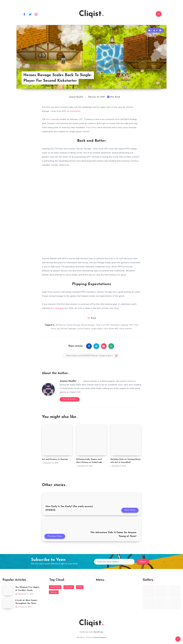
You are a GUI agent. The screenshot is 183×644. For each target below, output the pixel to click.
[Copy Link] (91, 356)
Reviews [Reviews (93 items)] (54, 592)
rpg (58, 329)
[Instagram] (36, 14)
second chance (84, 329)
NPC (131, 325)
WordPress (98, 632)
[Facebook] (24, 14)
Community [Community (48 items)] (55, 587)
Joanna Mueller (68, 381)
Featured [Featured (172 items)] (69, 587)
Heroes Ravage (73, 325)
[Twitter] (30, 14)
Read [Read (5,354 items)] (80, 587)
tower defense (126, 329)
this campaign (57, 308)
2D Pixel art (61, 325)
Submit (143, 562)
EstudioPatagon (100, 637)
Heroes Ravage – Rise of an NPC (95, 325)
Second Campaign (69, 329)
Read (93, 318)
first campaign (53, 119)
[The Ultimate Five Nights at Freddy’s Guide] (8, 590)
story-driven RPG (111, 329)
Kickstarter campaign (120, 325)
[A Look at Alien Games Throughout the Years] (8, 603)
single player (97, 329)
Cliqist (91, 14)
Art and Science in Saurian (55, 459)
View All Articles (70, 399)
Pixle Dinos (91, 127)
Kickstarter (75, 111)
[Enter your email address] (114, 562)
